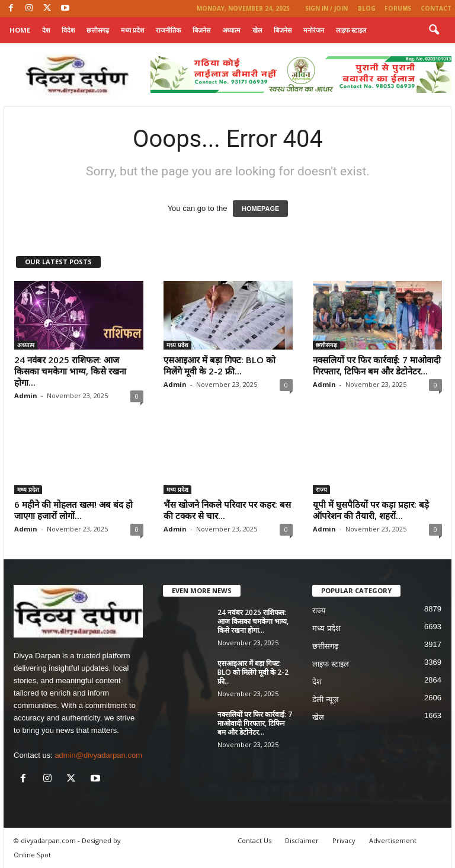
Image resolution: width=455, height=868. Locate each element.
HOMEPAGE (260, 209)
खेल (257, 30)
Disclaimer (302, 840)
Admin (26, 395)
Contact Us (254, 840)
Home (20, 30)
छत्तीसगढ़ (98, 30)
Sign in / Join (326, 8)
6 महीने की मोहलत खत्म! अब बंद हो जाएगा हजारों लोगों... (73, 510)
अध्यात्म (231, 30)
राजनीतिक (168, 30)
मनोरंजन (314, 30)
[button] (434, 30)
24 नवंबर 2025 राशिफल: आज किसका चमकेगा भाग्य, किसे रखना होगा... (70, 371)
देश (46, 30)
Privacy (344, 840)
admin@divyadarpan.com (98, 755)
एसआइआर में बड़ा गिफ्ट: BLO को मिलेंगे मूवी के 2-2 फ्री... (220, 365)
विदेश (68, 30)
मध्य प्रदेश (132, 30)
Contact (436, 8)
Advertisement (393, 840)
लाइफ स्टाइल (351, 30)
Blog (367, 8)
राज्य (321, 489)
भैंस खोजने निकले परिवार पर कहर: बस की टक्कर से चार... (227, 510)
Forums (398, 8)
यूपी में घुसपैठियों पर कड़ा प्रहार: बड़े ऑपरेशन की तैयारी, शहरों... (371, 510)
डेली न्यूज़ (326, 699)
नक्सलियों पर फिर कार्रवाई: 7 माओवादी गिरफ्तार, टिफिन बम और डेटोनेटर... (377, 365)
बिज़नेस (201, 30)
